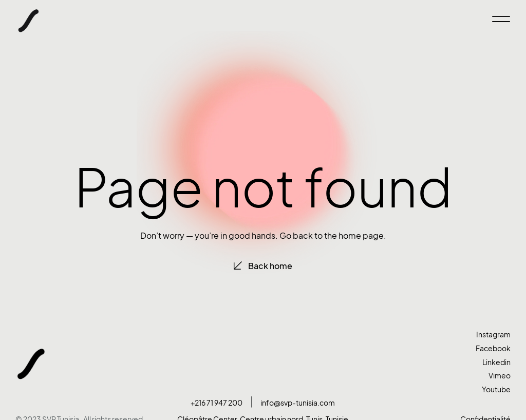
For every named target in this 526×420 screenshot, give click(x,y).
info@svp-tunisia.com (298, 403)
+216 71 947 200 (217, 403)
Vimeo (500, 376)
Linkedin (496, 362)
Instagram (493, 335)
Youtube (496, 389)
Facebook (493, 348)
